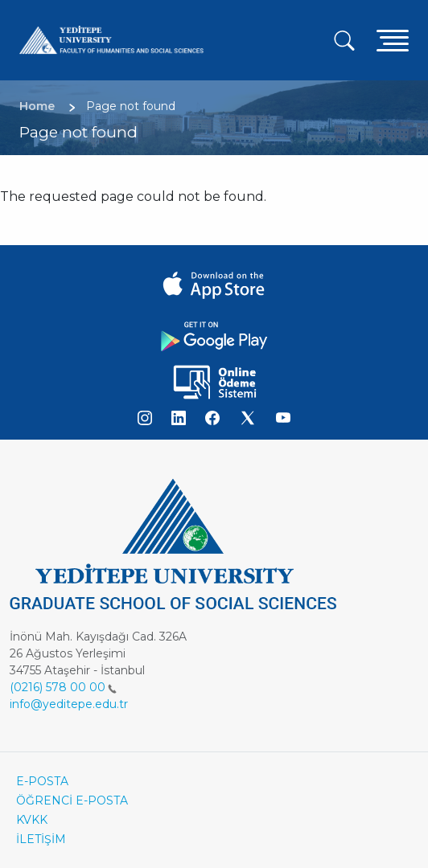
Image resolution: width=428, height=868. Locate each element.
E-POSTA (42, 781)
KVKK (32, 820)
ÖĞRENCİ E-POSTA (72, 800)
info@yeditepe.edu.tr (69, 704)
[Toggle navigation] (393, 40)
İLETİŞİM (41, 839)
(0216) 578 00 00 (63, 687)
